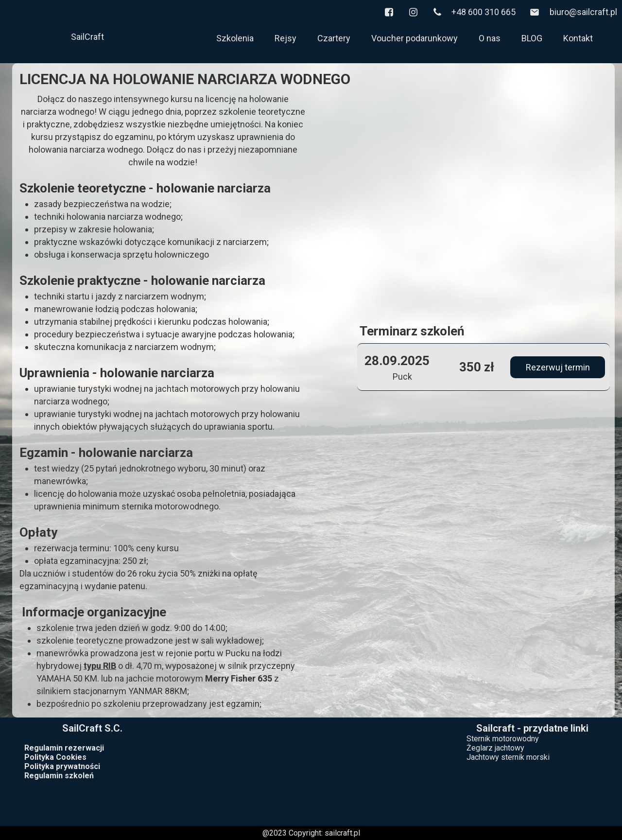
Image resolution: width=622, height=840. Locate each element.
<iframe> (311, 769)
